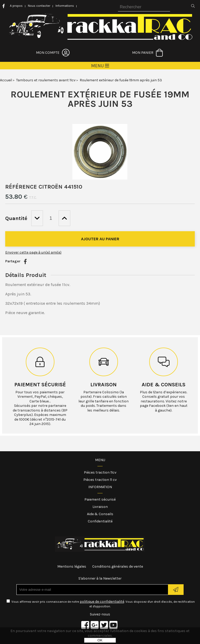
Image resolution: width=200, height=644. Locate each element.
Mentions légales (72, 566)
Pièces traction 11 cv (100, 480)
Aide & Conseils (100, 514)
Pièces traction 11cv (100, 472)
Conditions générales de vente (118, 566)
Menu (100, 460)
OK (100, 640)
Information (100, 487)
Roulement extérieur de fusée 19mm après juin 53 (100, 99)
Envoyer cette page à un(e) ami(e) (33, 252)
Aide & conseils (164, 385)
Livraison (104, 385)
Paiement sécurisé (40, 385)
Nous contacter (39, 6)
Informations (65, 6)
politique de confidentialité (102, 602)
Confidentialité (100, 521)
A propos (16, 6)
